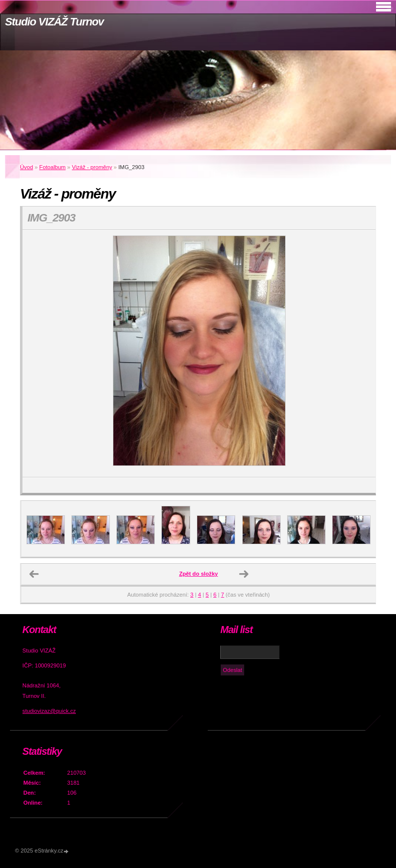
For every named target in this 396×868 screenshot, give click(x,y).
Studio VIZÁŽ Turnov (54, 22)
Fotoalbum (53, 167)
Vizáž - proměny (92, 167)
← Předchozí (34, 574)
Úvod (26, 167)
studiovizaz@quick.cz (49, 711)
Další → (244, 574)
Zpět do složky (199, 574)
